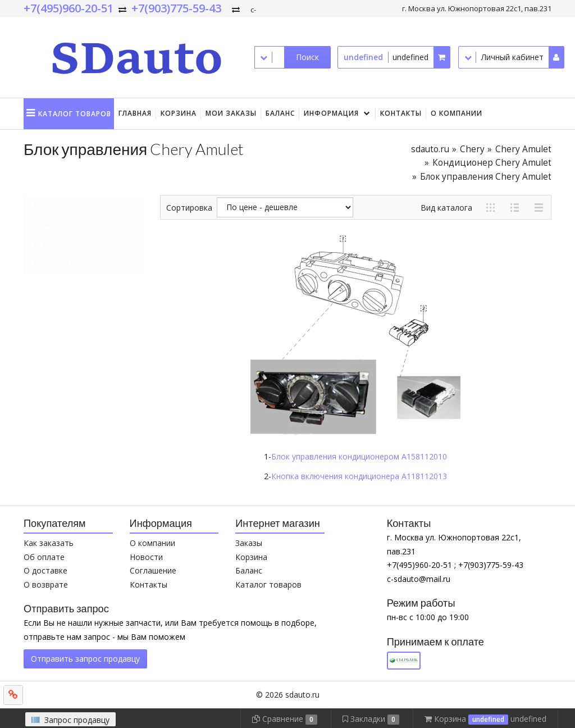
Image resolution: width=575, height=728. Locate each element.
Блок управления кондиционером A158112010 (359, 456)
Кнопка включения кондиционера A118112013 (359, 476)
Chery (472, 149)
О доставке (45, 570)
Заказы (249, 543)
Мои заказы (231, 113)
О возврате (46, 584)
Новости (146, 557)
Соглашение (153, 570)
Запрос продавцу (70, 720)
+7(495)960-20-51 (69, 8)
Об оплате (44, 557)
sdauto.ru (430, 149)
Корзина (179, 113)
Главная (135, 113)
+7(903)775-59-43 (176, 8)
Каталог (75, 114)
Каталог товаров (268, 584)
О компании (457, 113)
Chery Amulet (523, 149)
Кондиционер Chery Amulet (492, 163)
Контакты (401, 113)
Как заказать (49, 543)
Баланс (280, 113)
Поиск (307, 57)
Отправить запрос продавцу (85, 659)
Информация (331, 113)
